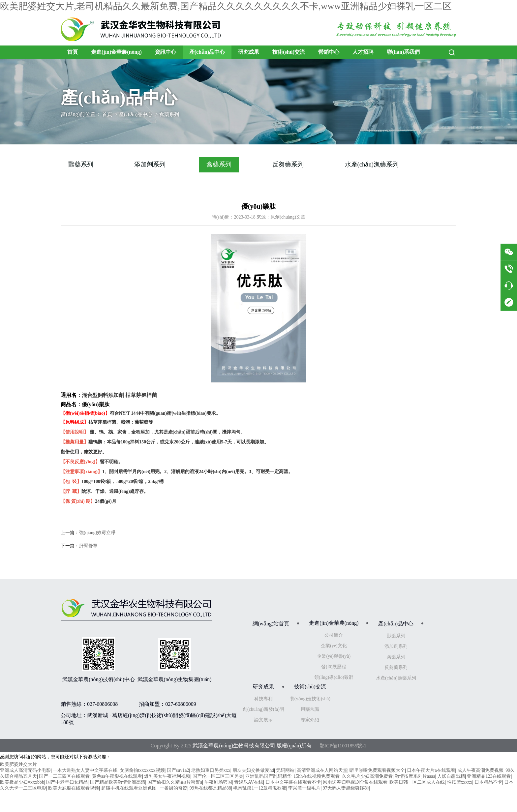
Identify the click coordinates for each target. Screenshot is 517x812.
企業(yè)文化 (334, 666)
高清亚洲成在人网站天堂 (322, 791)
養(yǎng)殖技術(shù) (310, 720)
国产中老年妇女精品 (67, 803)
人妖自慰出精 (451, 797)
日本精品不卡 (488, 803)
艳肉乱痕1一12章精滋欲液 (260, 809)
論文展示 (263, 741)
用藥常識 (310, 730)
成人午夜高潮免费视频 (480, 791)
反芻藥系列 (326, 165)
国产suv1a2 (178, 791)
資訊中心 (166, 52)
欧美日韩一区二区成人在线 (417, 803)
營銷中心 (329, 52)
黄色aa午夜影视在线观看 (117, 797)
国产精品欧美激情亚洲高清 (118, 803)
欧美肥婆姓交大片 (18, 785)
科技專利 (263, 720)
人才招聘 (363, 52)
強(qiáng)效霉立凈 (97, 553)
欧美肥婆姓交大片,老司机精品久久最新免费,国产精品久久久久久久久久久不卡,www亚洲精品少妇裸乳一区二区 (226, 6)
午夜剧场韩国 (218, 803)
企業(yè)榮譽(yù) (334, 677)
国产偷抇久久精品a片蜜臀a (175, 803)
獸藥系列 (83, 165)
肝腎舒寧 (88, 567)
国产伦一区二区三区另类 (218, 797)
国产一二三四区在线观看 (64, 797)
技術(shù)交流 (289, 52)
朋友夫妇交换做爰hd (253, 791)
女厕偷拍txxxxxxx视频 (142, 791)
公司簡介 (334, 656)
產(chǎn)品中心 (207, 52)
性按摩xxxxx (460, 803)
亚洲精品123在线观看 (489, 797)
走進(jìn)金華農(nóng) (116, 52)
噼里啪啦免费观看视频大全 (377, 791)
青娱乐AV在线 (249, 803)
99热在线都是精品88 (210, 809)
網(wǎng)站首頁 (271, 644)
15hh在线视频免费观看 (317, 797)
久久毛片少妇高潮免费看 (367, 797)
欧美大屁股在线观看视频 (74, 809)
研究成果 (249, 52)
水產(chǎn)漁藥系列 (98, 185)
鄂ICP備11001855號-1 (343, 766)
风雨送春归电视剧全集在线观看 (355, 803)
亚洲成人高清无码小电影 (25, 791)
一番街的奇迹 (173, 809)
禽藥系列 (172, 115)
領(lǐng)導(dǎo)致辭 (334, 698)
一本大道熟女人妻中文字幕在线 (85, 791)
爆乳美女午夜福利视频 (167, 797)
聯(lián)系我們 (403, 52)
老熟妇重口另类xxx (211, 791)
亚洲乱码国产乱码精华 (268, 797)
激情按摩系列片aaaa (415, 797)
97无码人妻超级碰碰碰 (346, 809)
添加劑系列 (164, 165)
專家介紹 (310, 741)
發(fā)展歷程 (334, 688)
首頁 (73, 52)
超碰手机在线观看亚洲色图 (130, 809)
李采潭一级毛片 (304, 809)
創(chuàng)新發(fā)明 (263, 730)
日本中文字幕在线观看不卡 (293, 803)
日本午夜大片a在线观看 (431, 791)
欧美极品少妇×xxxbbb (22, 803)
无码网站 (285, 791)
